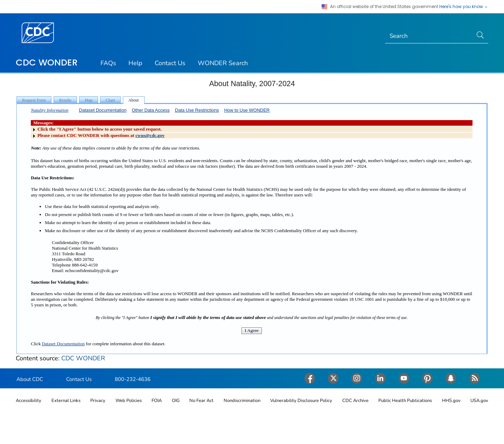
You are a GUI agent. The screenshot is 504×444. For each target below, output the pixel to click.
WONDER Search (223, 63)
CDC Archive (355, 401)
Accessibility (29, 401)
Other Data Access (150, 110)
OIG (176, 401)
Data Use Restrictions (197, 110)
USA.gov (479, 401)
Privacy (98, 401)
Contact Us (170, 63)
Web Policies (129, 401)
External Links (66, 401)
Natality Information (50, 110)
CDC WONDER (47, 62)
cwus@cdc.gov (150, 135)
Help (135, 63)
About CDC (30, 379)
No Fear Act (201, 401)
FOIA (157, 401)
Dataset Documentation (103, 110)
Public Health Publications (405, 401)
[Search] (429, 36)
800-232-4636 (133, 379)
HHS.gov (451, 401)
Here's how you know (464, 7)
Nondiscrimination (242, 401)
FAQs (108, 63)
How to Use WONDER (247, 110)
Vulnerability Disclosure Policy (301, 401)
